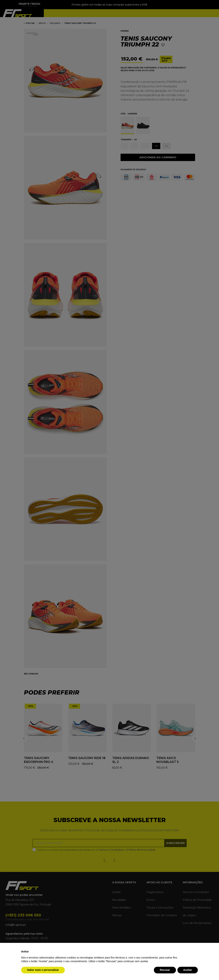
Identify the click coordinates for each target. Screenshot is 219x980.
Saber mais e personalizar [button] (43, 970)
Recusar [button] (165, 970)
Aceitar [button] (188, 970)
